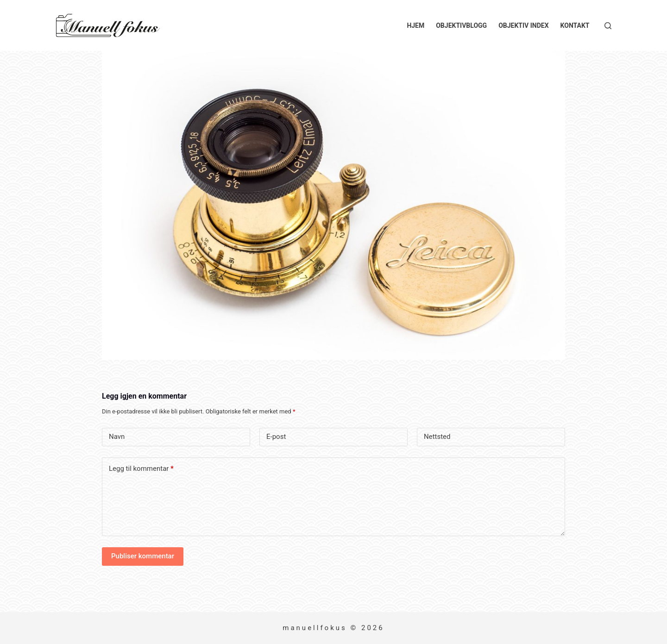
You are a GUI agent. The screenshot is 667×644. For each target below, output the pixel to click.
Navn (117, 437)
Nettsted (437, 437)
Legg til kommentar (141, 469)
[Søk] (608, 26)
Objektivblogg (461, 25)
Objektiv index (523, 25)
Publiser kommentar (143, 556)
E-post (276, 437)
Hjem (415, 25)
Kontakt (575, 25)
